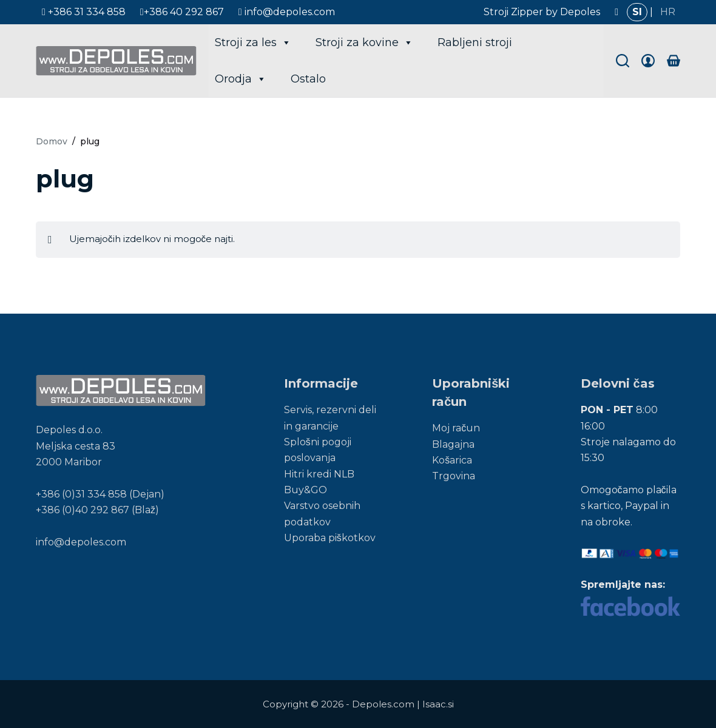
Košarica (452, 460)
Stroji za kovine (364, 42)
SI (637, 12)
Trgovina (454, 476)
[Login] (648, 61)
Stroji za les (253, 42)
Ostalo (308, 79)
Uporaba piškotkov (330, 538)
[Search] (623, 61)
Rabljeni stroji (475, 42)
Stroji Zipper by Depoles (542, 12)
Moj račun (456, 428)
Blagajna (453, 444)
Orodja (241, 79)
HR (668, 12)
